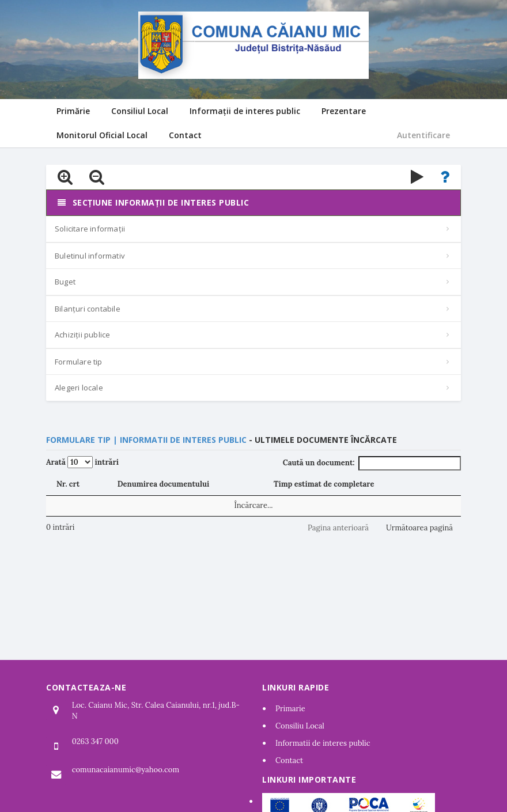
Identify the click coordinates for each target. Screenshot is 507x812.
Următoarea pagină (419, 528)
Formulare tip (79, 362)
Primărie (73, 111)
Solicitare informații (90, 229)
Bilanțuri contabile (88, 309)
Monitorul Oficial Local (102, 135)
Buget (65, 282)
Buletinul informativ (90, 256)
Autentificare (423, 135)
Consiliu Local (300, 726)
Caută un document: (372, 463)
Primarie (290, 709)
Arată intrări (82, 462)
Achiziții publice (82, 335)
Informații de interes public (245, 111)
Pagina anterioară (338, 528)
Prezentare (344, 111)
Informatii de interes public (323, 743)
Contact (185, 135)
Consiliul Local (140, 111)
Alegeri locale (79, 388)
